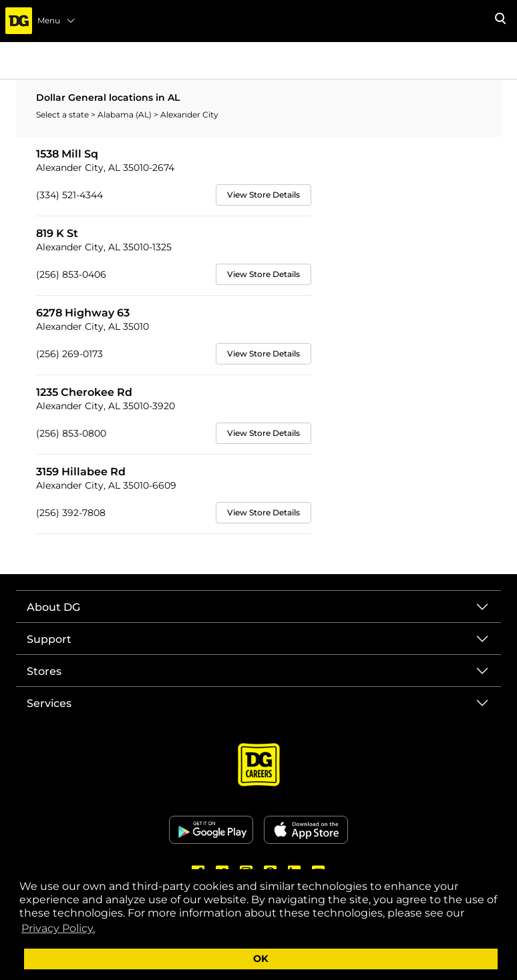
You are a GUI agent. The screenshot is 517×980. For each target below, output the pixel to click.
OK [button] (261, 959)
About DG (53, 607)
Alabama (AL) (126, 114)
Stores (44, 671)
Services (49, 703)
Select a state (63, 114)
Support (49, 639)
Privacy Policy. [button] (58, 928)
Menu (57, 21)
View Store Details (264, 195)
